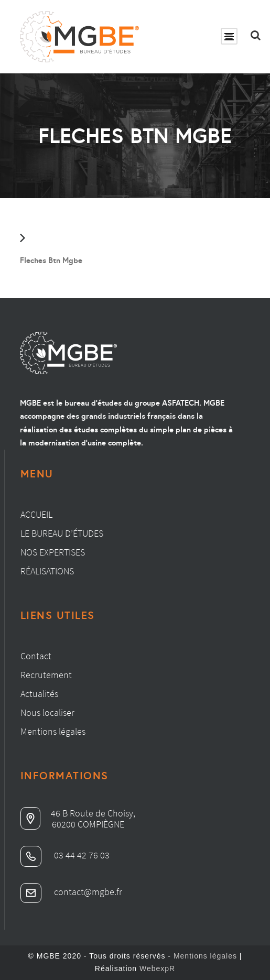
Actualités (39, 694)
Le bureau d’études (62, 533)
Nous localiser (47, 712)
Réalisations (47, 571)
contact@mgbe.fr (71, 892)
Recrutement (46, 675)
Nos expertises (53, 552)
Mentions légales (53, 731)
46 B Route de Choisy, (78, 813)
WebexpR (157, 968)
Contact (36, 656)
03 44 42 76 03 (65, 855)
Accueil (36, 514)
